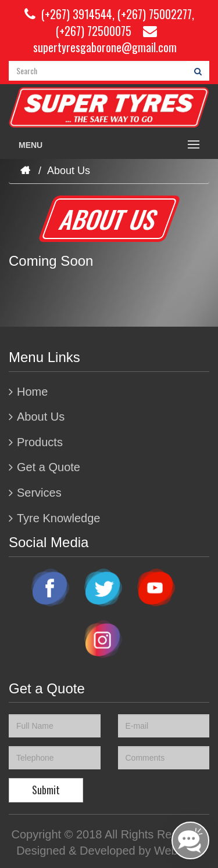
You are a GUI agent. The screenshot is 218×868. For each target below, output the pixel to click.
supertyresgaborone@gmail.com (105, 40)
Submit (46, 790)
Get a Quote (49, 467)
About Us (41, 417)
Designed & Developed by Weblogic (109, 851)
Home (32, 392)
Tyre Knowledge (58, 518)
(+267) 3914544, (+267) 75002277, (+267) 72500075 (109, 22)
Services (39, 493)
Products (40, 442)
